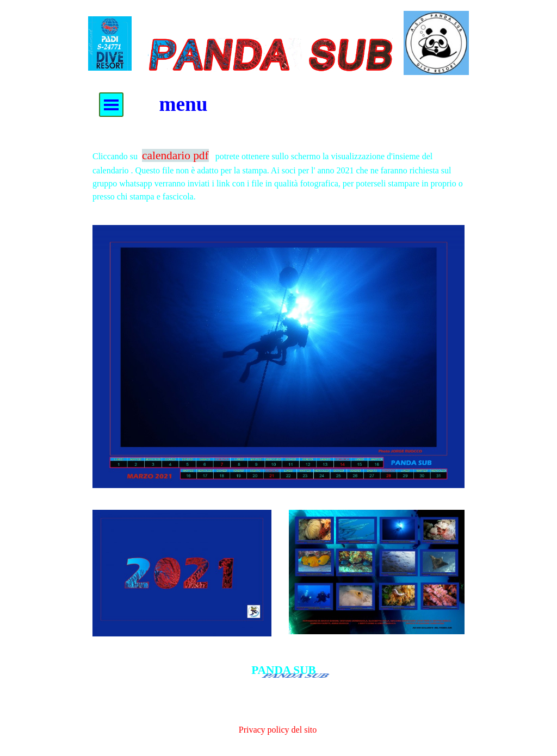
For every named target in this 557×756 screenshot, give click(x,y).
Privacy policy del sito (278, 730)
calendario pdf (175, 155)
